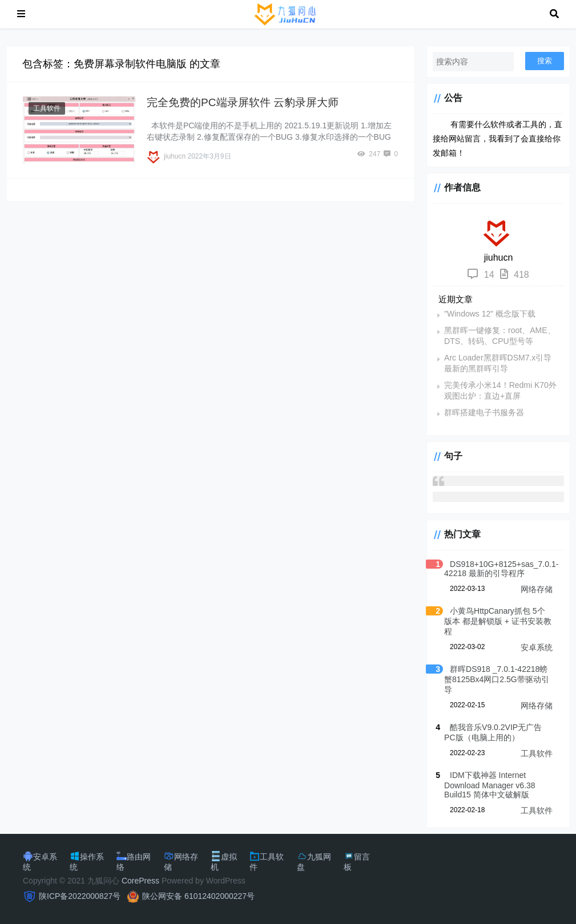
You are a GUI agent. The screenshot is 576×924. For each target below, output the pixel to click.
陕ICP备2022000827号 (80, 896)
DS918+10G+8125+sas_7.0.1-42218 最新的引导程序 (501, 569)
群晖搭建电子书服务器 (484, 412)
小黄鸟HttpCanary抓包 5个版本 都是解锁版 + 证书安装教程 (498, 621)
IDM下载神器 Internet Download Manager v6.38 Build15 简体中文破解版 (490, 785)
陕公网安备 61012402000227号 (198, 896)
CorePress (140, 881)
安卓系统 (537, 647)
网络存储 (537, 589)
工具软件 (47, 108)
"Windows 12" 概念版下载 (490, 314)
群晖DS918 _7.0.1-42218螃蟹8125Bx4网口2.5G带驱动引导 (497, 679)
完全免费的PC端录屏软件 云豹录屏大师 (243, 102)
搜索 (545, 61)
